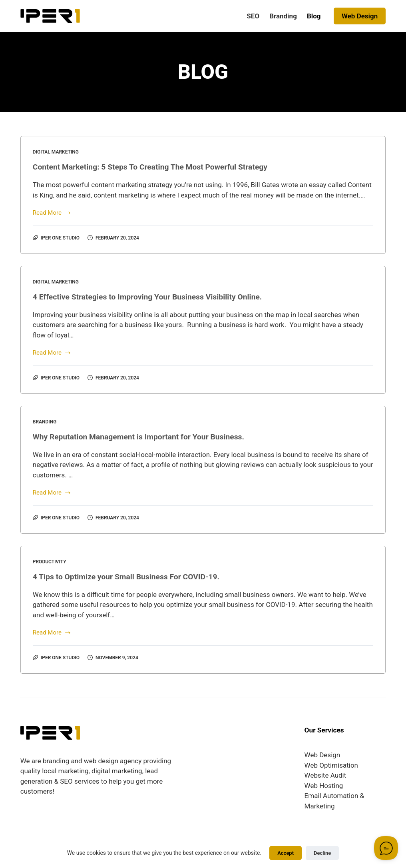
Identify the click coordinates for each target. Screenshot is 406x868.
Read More (52, 213)
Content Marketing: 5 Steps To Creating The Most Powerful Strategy (155, 167)
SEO (253, 16)
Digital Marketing (56, 152)
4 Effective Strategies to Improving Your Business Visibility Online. (152, 297)
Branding (283, 16)
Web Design (360, 16)
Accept (286, 853)
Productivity (50, 562)
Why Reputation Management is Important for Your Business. (143, 437)
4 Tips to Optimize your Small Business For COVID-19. (130, 577)
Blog (314, 16)
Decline (322, 853)
